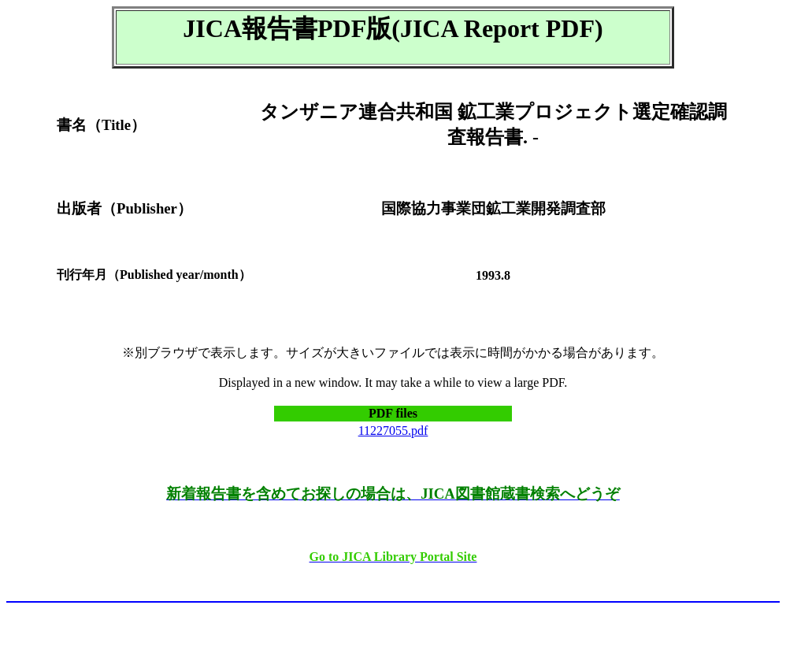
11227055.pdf (393, 431)
